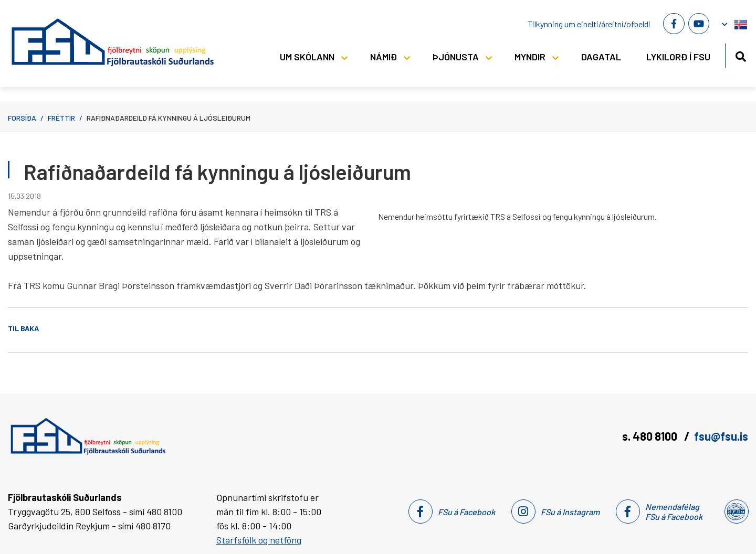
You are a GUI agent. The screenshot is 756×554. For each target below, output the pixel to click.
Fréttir (61, 118)
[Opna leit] (741, 55)
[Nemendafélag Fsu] (736, 512)
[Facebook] (674, 24)
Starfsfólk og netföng (259, 540)
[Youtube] (699, 24)
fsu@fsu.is (721, 436)
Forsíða (22, 118)
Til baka (23, 328)
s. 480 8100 (651, 436)
